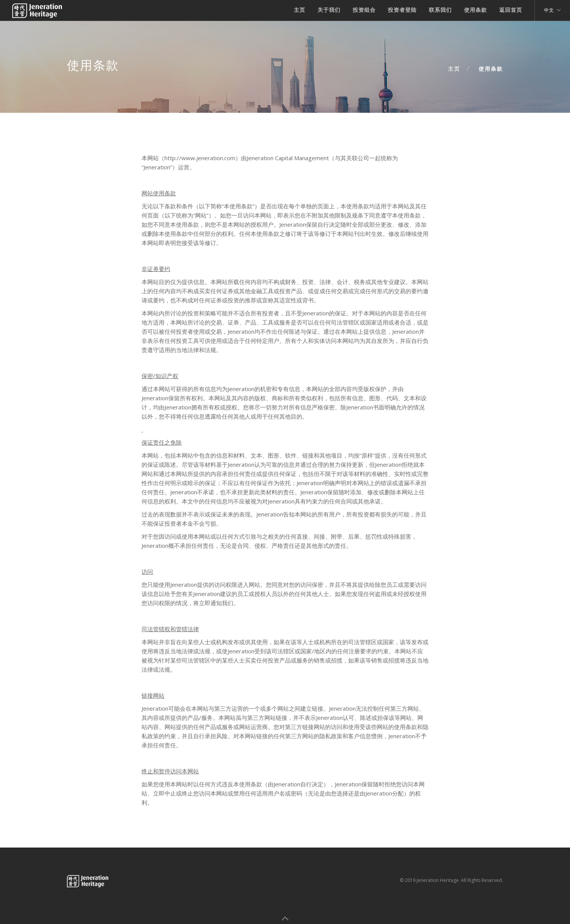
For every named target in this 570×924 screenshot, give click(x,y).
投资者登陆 (402, 10)
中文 (549, 10)
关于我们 (329, 10)
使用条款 (476, 10)
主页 (300, 10)
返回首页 (511, 10)
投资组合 (364, 10)
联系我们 (440, 10)
